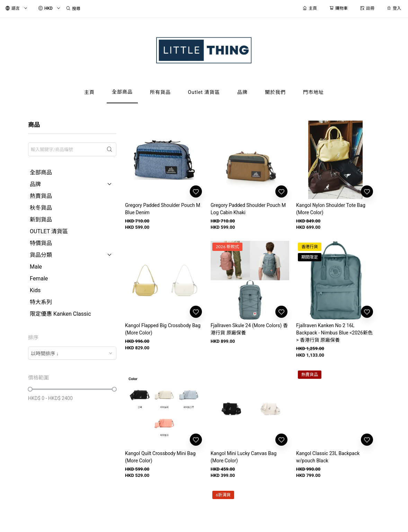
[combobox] (72, 353)
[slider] (30, 389)
